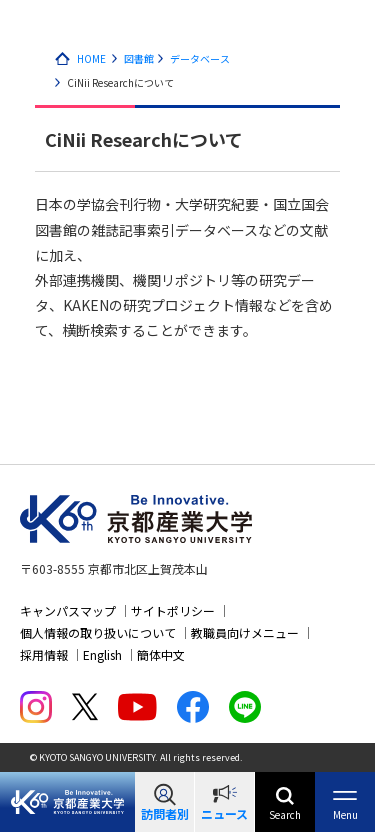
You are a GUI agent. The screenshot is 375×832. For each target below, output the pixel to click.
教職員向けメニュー (245, 632)
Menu (345, 814)
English (102, 654)
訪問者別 (165, 813)
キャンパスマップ (68, 610)
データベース (200, 58)
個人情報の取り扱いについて (98, 632)
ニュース (224, 813)
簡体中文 (161, 654)
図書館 (139, 58)
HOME (91, 58)
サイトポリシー (173, 610)
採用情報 (44, 654)
